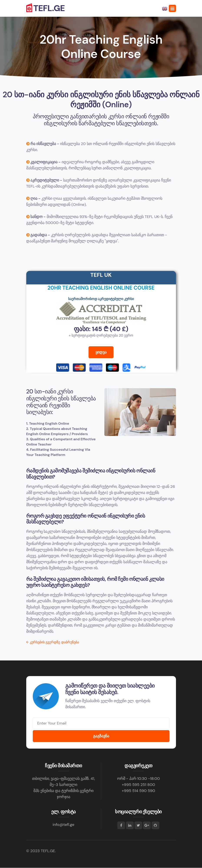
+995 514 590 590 (138, 791)
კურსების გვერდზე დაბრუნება (53, 642)
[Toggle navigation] (172, 8)
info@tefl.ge (64, 825)
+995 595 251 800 (138, 785)
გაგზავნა (101, 736)
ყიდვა (101, 355)
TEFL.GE (46, 8)
